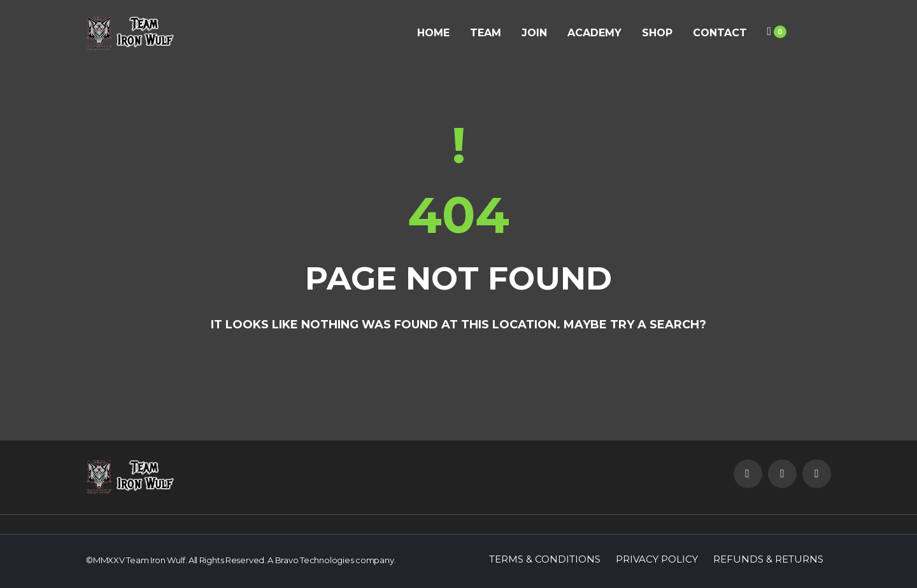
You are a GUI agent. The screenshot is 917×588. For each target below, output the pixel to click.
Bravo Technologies (315, 560)
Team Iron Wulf (155, 560)
